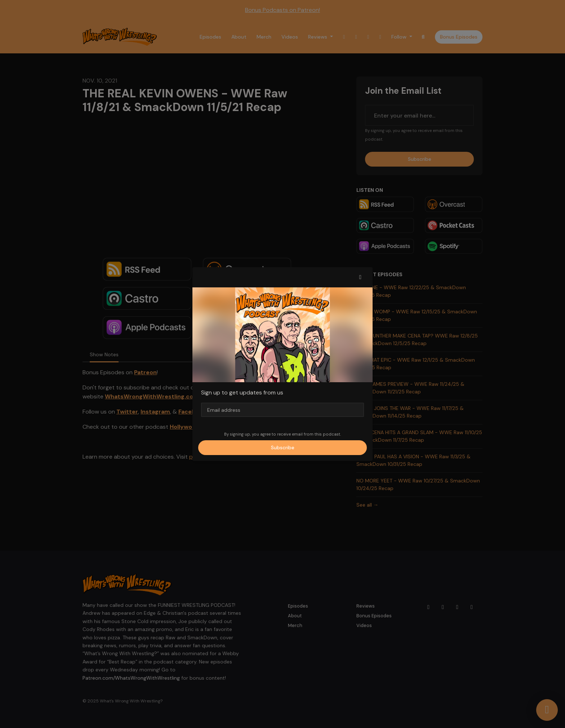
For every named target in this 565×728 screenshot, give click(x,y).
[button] (360, 277)
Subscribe (283, 447)
